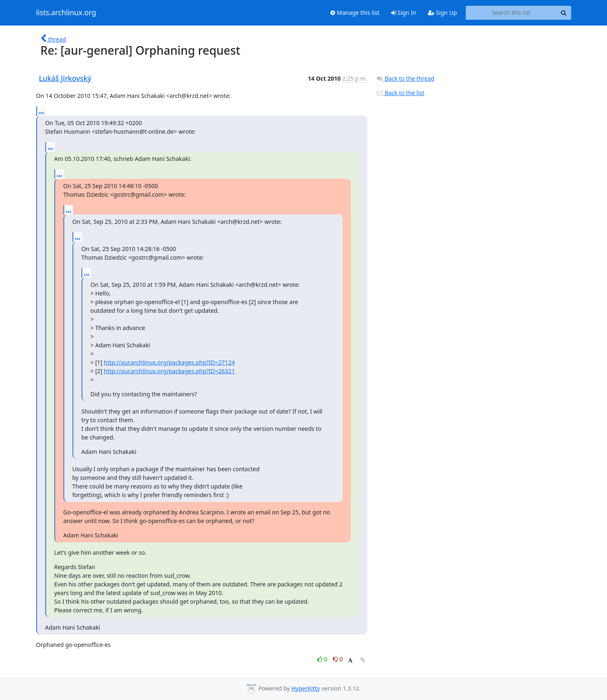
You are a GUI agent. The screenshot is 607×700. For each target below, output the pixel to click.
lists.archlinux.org (66, 13)
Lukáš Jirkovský (65, 78)
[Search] (564, 13)
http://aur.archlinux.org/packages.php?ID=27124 (169, 362)
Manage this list (355, 13)
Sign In (404, 13)
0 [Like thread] (323, 659)
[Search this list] (511, 13)
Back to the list (400, 93)
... (42, 111)
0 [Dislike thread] (338, 659)
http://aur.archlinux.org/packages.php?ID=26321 (169, 371)
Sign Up (442, 13)
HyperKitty (305, 688)
